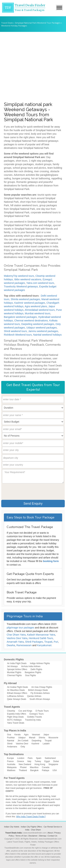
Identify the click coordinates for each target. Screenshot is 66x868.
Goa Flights (31, 675)
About (50, 833)
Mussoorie (53, 738)
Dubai (56, 761)
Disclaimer (33, 836)
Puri (56, 642)
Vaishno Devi (22, 744)
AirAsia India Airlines (31, 666)
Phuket (23, 767)
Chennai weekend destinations (31, 321)
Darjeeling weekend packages (38, 324)
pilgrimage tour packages (20, 628)
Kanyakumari (44, 645)
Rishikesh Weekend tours (18, 335)
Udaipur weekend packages (42, 328)
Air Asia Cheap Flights (42, 687)
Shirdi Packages (34, 642)
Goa (9, 735)
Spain (39, 758)
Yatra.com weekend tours (40, 283)
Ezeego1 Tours (37, 714)
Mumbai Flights (14, 672)
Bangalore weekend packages (20, 317)
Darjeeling (36, 741)
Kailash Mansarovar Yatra (41, 635)
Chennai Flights (14, 675)
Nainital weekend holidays (47, 335)
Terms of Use (21, 836)
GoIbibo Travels (34, 717)
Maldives (11, 770)
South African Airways (40, 699)
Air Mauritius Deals (16, 690)
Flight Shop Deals (15, 717)
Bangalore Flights (33, 672)
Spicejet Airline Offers (17, 669)
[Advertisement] (33, 67)
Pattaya (45, 770)
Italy (29, 761)
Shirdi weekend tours (15, 331)
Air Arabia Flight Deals (18, 687)
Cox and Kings (25, 711)
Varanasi (36, 735)
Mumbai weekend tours (38, 313)
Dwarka (11, 645)
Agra (26, 735)
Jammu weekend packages (43, 331)
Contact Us (52, 836)
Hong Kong (40, 764)
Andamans (12, 747)
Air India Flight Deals (17, 663)
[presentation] (29, 491)
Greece (21, 761)
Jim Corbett (23, 741)
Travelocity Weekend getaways (21, 286)
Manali (32, 738)
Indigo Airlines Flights (40, 663)
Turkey (38, 761)
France (10, 761)
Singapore (53, 764)
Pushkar (11, 738)
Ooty (23, 747)
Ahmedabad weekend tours (40, 310)
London (21, 758)
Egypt (47, 761)
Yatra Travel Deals (16, 723)
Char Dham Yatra (16, 635)
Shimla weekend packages (25, 299)
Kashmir (35, 744)
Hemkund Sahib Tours (41, 638)
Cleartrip (11, 711)
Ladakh (46, 744)
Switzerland (50, 758)
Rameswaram (24, 645)
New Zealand (25, 764)
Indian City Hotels (12, 827)
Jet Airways (12, 666)
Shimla (42, 738)
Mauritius (34, 767)
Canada (46, 767)
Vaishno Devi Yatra (17, 638)
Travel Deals (7, 23)
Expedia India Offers (17, 714)
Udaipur (22, 738)
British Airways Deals (38, 690)
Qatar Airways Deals (17, 699)
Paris (30, 758)
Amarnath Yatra (15, 642)
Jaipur (46, 735)
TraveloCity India (33, 720)
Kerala (18, 735)
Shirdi (10, 744)
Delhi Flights (36, 669)
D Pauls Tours (42, 711)
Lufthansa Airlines (15, 696)
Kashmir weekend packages (30, 303)
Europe (10, 758)
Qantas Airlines (34, 696)
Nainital (11, 741)
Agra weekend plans (36, 306)
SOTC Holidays (14, 720)
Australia (11, 764)
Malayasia (12, 767)
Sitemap (43, 836)
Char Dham (36, 830)
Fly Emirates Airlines (40, 693)
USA (55, 770)
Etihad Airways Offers (17, 693)
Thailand (23, 770)
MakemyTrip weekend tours (19, 276)
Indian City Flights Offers (32, 827)
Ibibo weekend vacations (28, 279)
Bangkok (34, 770)
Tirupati (48, 642)
